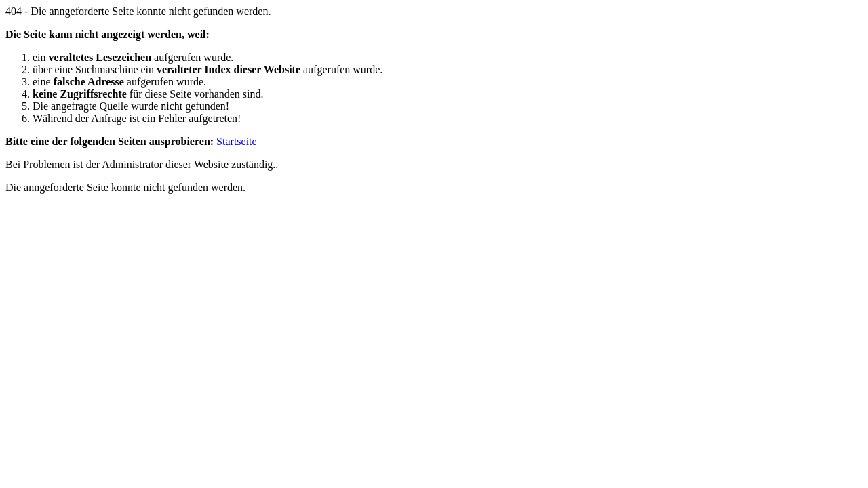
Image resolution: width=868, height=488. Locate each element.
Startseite (237, 141)
